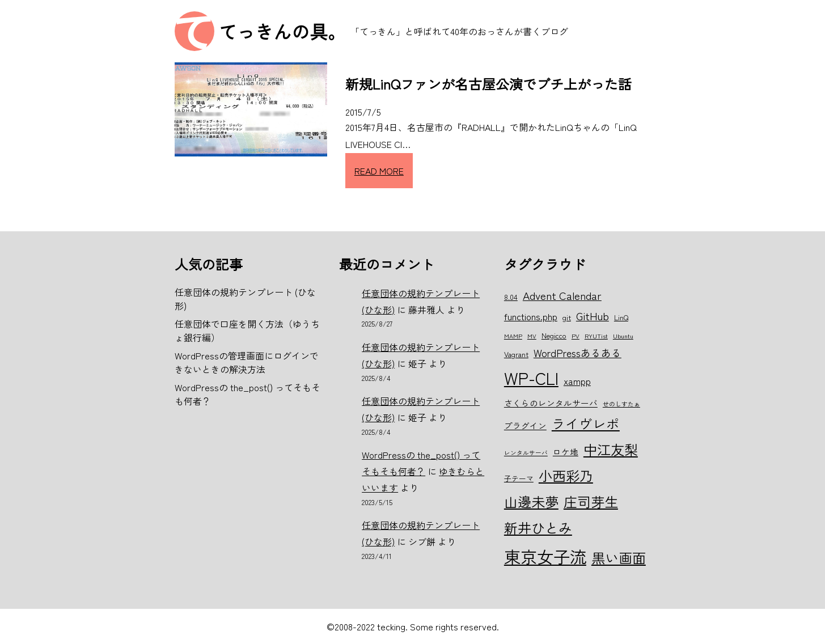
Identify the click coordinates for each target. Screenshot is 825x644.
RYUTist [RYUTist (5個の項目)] (596, 336)
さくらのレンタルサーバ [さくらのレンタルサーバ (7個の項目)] (551, 403)
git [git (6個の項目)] (567, 317)
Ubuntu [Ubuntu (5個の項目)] (623, 336)
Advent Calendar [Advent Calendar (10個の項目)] (562, 295)
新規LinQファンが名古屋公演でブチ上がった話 (488, 84)
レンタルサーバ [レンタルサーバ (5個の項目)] (526, 453)
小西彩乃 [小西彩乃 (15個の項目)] (566, 475)
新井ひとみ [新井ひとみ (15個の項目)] (538, 528)
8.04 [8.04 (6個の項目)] (511, 297)
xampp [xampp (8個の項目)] (577, 381)
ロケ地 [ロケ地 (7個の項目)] (566, 452)
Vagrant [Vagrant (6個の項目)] (516, 354)
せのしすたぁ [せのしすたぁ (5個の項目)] (621, 404)
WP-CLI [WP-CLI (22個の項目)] (531, 378)
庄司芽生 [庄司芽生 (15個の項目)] (591, 501)
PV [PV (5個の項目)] (576, 336)
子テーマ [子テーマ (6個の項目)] (519, 478)
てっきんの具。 (282, 31)
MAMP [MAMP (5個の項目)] (513, 336)
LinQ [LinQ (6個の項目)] (621, 317)
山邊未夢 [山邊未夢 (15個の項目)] (531, 501)
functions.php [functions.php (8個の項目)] (531, 316)
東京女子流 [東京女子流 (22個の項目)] (545, 556)
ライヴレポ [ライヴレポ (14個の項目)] (586, 423)
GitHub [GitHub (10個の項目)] (593, 315)
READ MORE (379, 171)
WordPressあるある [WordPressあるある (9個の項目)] (577, 353)
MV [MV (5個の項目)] (532, 336)
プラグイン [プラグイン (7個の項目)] (525, 425)
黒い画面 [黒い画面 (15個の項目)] (619, 558)
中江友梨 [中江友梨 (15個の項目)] (611, 449)
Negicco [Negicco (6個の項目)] (554, 335)
